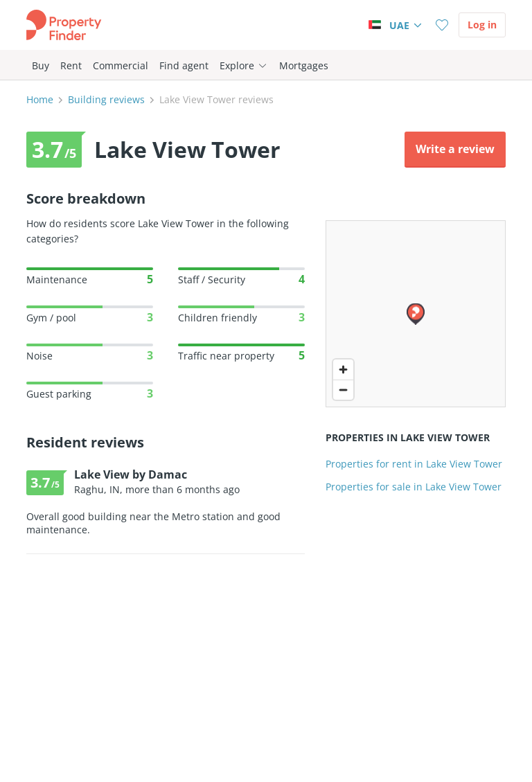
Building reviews (106, 99)
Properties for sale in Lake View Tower (414, 487)
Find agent (184, 65)
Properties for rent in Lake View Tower (414, 464)
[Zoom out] (343, 390)
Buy (41, 65)
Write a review (455, 149)
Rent (71, 65)
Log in (482, 25)
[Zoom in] (343, 370)
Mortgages (304, 65)
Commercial (121, 65)
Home (40, 99)
